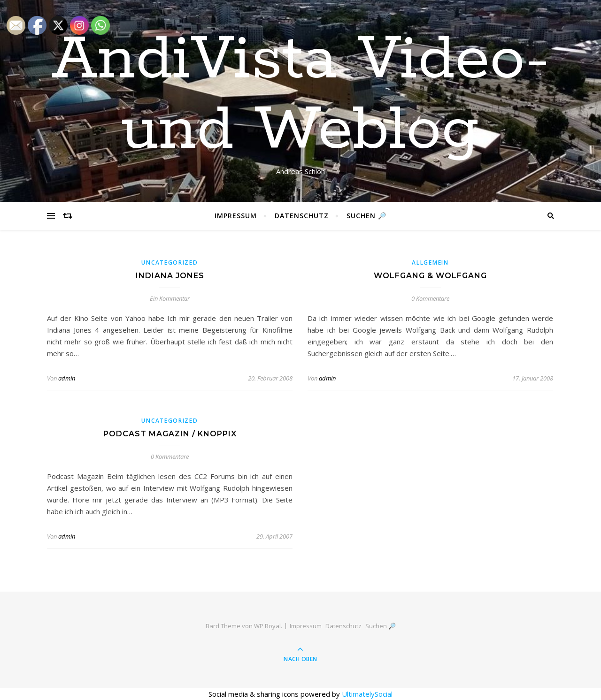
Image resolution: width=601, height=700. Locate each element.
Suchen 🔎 (366, 216)
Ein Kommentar (170, 298)
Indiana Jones (170, 276)
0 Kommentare (430, 298)
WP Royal (267, 626)
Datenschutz (302, 216)
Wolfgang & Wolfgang (430, 276)
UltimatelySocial (367, 694)
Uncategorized (170, 262)
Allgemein (430, 262)
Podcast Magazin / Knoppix (170, 434)
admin (67, 378)
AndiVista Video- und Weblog (301, 95)
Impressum (236, 216)
